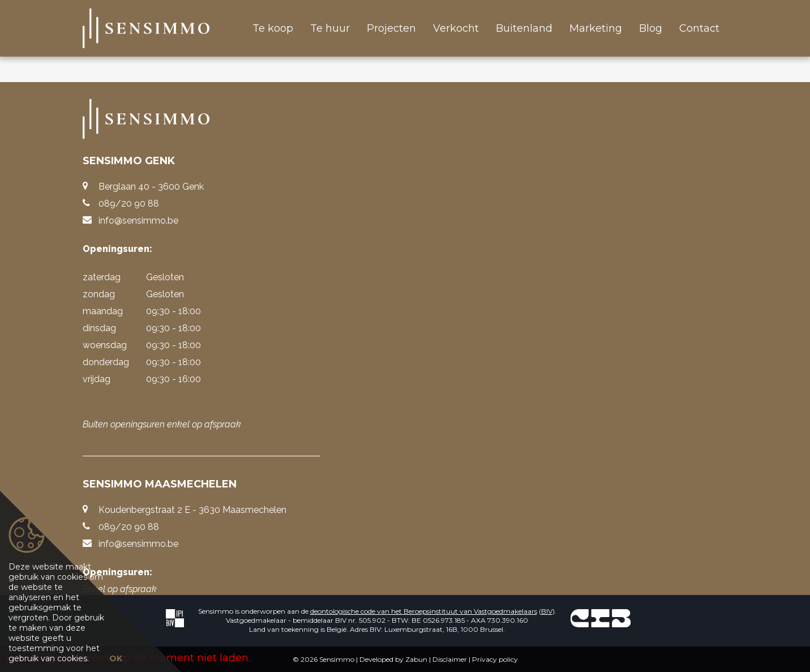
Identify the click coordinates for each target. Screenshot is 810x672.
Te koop (273, 28)
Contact (699, 28)
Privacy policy (495, 659)
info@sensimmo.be (138, 221)
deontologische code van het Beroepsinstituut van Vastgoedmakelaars (424, 611)
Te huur (330, 28)
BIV (547, 611)
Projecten (391, 28)
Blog (651, 28)
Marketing (596, 28)
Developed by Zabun (393, 659)
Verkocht (456, 28)
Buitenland (524, 28)
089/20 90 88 (129, 204)
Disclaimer (450, 659)
